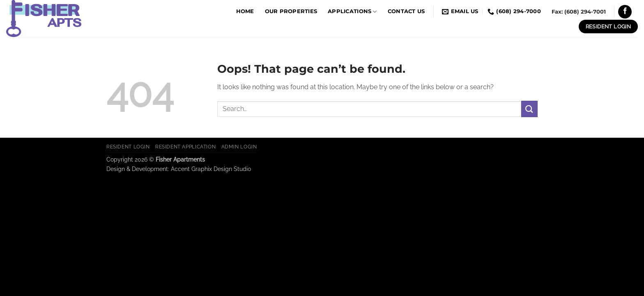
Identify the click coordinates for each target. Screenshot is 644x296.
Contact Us (406, 11)
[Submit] (529, 109)
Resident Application (185, 147)
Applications (352, 12)
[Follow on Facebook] (625, 12)
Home (245, 11)
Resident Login (128, 147)
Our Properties (291, 11)
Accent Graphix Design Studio (211, 169)
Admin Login (239, 147)
